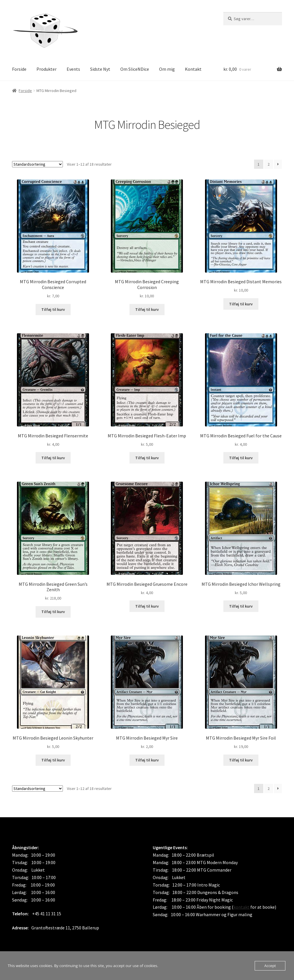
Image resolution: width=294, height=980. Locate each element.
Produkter (47, 69)
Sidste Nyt (100, 69)
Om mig (167, 69)
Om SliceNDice (135, 69)
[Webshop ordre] (37, 164)
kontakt (241, 907)
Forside (19, 69)
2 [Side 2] (269, 164)
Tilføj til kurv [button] (53, 309)
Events (73, 69)
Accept (270, 966)
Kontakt (193, 69)
